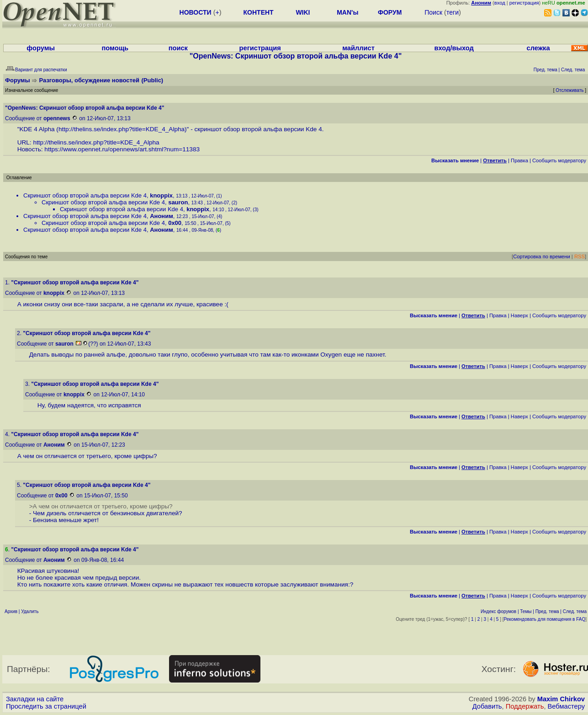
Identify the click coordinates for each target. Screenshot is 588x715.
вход (500, 3)
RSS (580, 256)
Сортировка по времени (542, 256)
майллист (358, 48)
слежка (538, 48)
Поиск (433, 12)
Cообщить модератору (559, 160)
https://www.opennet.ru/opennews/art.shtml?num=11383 (122, 149)
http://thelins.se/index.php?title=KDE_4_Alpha (122, 129)
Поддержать (525, 706)
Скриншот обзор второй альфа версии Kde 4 (85, 195)
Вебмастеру (566, 706)
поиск (178, 48)
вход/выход (454, 48)
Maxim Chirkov (561, 699)
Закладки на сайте (35, 699)
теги (453, 12)
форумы (41, 48)
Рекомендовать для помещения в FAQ (545, 619)
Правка (519, 160)
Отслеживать (569, 90)
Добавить (487, 706)
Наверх (519, 315)
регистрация (524, 3)
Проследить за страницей (46, 706)
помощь (115, 48)
